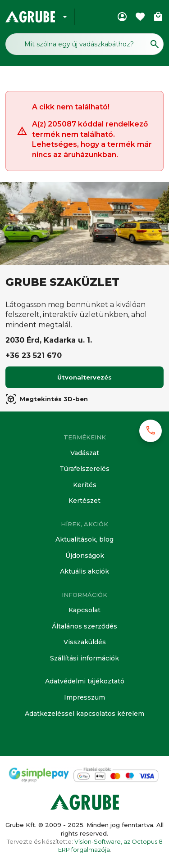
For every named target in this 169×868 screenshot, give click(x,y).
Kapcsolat (84, 610)
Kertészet (84, 501)
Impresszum (84, 697)
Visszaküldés (85, 642)
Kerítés (85, 485)
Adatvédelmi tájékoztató (85, 681)
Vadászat (85, 453)
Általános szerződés (84, 626)
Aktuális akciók (84, 571)
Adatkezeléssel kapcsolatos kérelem (84, 714)
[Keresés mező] (84, 44)
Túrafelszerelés (84, 469)
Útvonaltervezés (84, 377)
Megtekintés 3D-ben (47, 399)
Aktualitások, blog (84, 539)
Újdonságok (85, 556)
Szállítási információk (84, 658)
